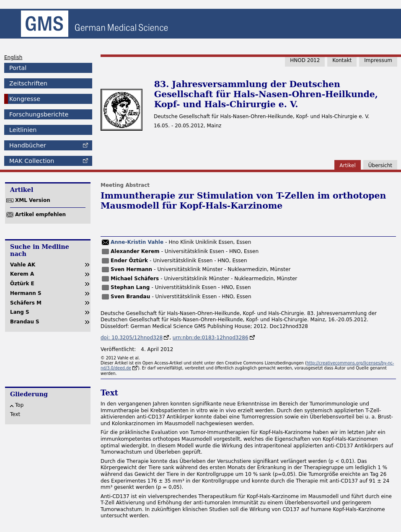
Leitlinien (23, 130)
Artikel (347, 165)
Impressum (378, 60)
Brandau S (25, 322)
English (13, 57)
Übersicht (380, 165)
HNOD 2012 (305, 60)
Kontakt (342, 60)
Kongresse (25, 99)
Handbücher (28, 145)
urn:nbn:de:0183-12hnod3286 (211, 338)
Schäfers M (26, 303)
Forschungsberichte (39, 114)
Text (15, 414)
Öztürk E (22, 284)
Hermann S (26, 293)
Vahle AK (23, 265)
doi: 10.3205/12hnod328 (132, 338)
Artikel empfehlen (40, 214)
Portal (18, 68)
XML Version (33, 200)
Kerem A (22, 274)
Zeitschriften (28, 83)
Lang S (20, 312)
